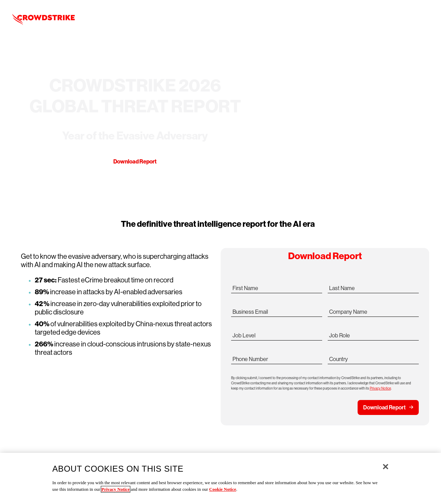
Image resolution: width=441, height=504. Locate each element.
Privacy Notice (380, 388)
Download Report (135, 162)
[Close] (386, 467)
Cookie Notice (223, 489)
